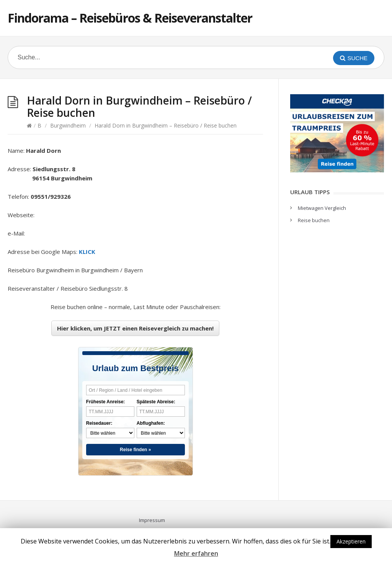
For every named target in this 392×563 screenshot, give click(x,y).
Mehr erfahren (196, 553)
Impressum (152, 520)
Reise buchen (314, 220)
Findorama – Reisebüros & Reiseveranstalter (130, 18)
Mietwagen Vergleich (322, 208)
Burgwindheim (68, 125)
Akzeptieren (351, 541)
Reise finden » (135, 450)
